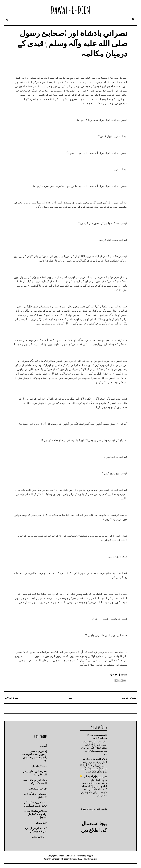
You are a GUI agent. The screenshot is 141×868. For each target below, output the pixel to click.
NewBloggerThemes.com (87, 859)
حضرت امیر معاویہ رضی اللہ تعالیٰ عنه (35, 773)
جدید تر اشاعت (12, 698)
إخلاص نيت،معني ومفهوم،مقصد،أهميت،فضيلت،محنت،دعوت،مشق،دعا (34, 756)
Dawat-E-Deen (70, 10)
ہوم (8, 19)
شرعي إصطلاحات (38, 789)
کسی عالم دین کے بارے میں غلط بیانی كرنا (36, 830)
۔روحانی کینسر (39, 837)
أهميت (43, 746)
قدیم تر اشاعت (129, 698)
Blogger (85, 809)
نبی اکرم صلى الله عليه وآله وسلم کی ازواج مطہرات (35, 814)
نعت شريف (41, 823)
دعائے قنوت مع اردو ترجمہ (94, 759)
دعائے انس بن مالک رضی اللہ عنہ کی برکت (35, 782)
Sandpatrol (56, 859)
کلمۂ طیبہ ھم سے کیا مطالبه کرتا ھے (97, 737)
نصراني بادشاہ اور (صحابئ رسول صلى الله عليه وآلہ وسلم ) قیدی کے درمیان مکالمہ (72, 43)
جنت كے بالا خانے (39, 766)
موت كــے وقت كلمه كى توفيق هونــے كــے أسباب (35, 804)
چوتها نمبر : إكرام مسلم (96, 776)
